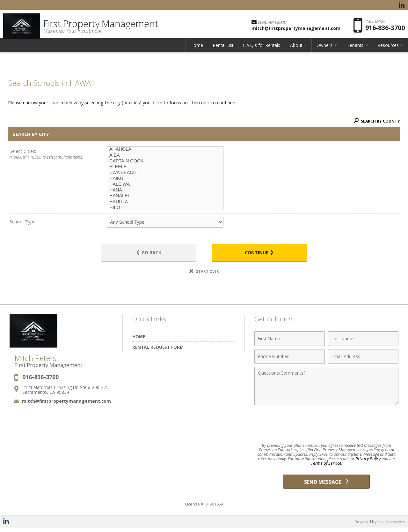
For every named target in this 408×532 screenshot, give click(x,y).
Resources (388, 49)
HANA (165, 190)
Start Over (204, 272)
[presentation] (326, 425)
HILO (165, 208)
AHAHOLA (165, 149)
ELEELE (165, 167)
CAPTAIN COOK (165, 161)
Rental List (223, 49)
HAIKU (165, 179)
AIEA (165, 155)
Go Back (153, 253)
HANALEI (165, 196)
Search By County (376, 121)
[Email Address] (363, 357)
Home (197, 49)
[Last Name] (363, 340)
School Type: (23, 222)
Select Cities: (48, 154)
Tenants (355, 49)
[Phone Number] (290, 357)
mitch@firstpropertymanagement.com (66, 402)
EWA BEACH (165, 173)
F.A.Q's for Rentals (262, 49)
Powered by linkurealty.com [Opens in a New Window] (378, 526)
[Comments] (326, 387)
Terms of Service (326, 464)
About (296, 49)
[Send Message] (326, 484)
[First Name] (290, 340)
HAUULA (165, 202)
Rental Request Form (158, 348)
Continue (255, 253)
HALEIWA (165, 184)
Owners (324, 49)
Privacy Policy (368, 460)
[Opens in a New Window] (402, 5)
